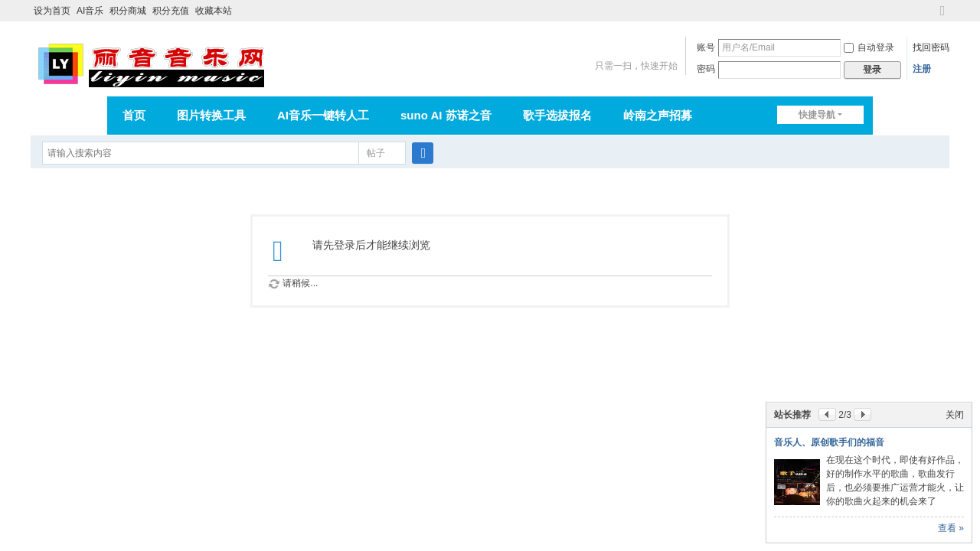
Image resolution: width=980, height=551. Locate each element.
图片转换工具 (211, 115)
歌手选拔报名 (557, 115)
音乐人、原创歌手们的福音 (829, 442)
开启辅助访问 (928, 11)
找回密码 (931, 47)
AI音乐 (90, 11)
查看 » (951, 528)
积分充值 (171, 11)
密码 (706, 69)
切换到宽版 (942, 17)
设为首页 (52, 11)
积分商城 (128, 11)
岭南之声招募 (658, 115)
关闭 (955, 415)
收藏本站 (214, 11)
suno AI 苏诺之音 (446, 115)
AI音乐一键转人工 (323, 115)
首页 (134, 115)
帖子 (376, 153)
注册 (922, 69)
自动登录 (869, 47)
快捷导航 (817, 115)
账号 (706, 47)
